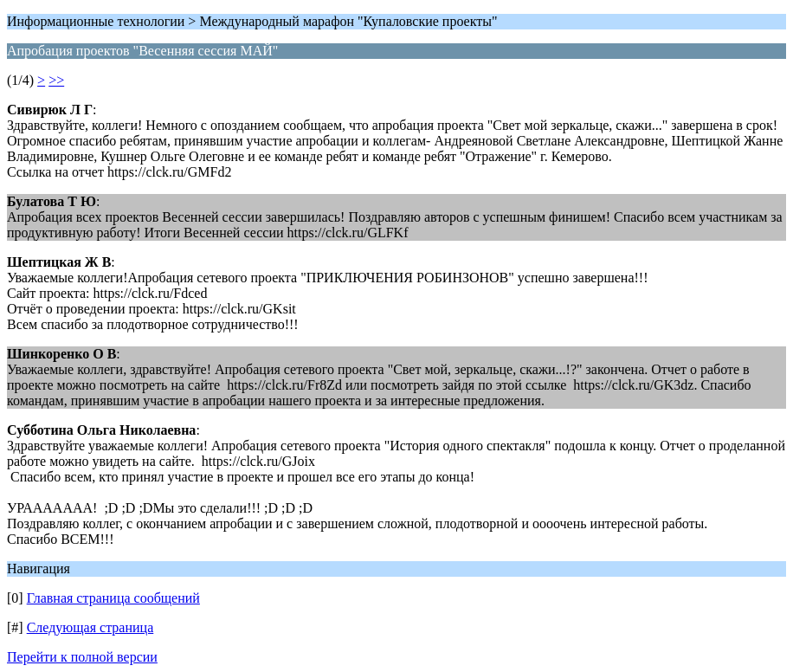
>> (56, 80)
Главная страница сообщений (113, 598)
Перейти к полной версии (82, 657)
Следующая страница (90, 627)
